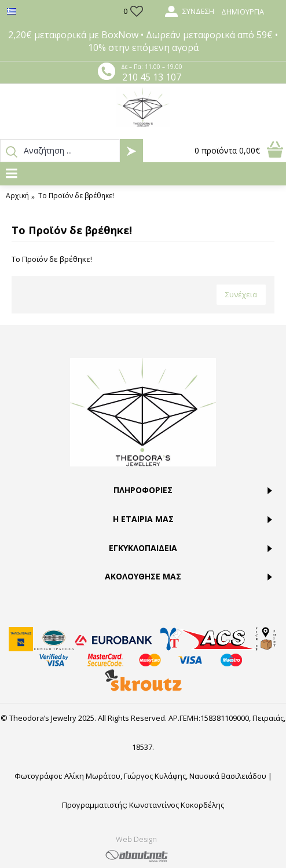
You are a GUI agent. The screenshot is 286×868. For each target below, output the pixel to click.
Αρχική (17, 196)
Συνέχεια (241, 294)
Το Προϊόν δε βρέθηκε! (76, 196)
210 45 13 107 (152, 77)
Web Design (136, 839)
